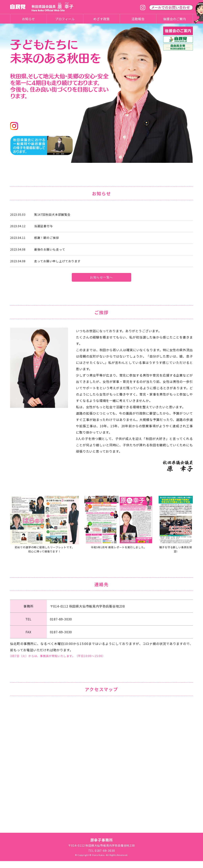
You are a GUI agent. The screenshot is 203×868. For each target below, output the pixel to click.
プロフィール (65, 19)
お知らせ (29, 19)
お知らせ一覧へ (101, 284)
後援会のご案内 (175, 19)
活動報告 (138, 19)
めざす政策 (101, 19)
